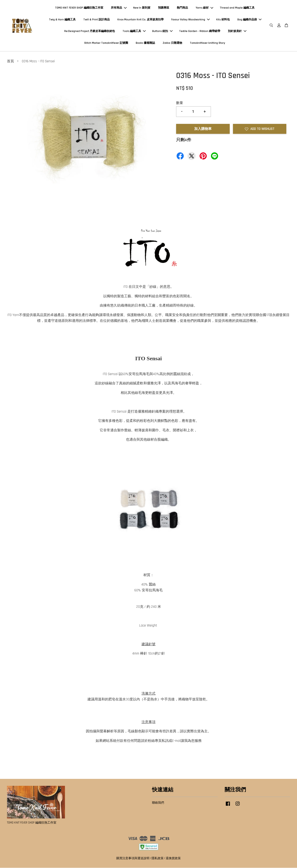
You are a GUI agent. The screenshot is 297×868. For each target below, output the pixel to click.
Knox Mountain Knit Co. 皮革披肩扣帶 (140, 20)
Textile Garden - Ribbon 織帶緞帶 (200, 31)
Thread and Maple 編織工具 (237, 8)
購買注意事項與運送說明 (133, 859)
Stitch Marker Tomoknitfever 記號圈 (106, 43)
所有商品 (119, 8)
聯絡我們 (158, 803)
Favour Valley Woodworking (190, 20)
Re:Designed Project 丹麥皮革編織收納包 (90, 31)
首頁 (10, 61)
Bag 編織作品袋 (249, 20)
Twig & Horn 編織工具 (62, 20)
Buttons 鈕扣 (162, 31)
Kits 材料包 (223, 20)
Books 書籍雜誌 (145, 43)
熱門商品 (182, 8)
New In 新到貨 (142, 8)
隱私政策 (158, 859)
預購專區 (164, 8)
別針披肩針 (237, 31)
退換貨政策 (173, 859)
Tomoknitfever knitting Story (207, 43)
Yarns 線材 (204, 8)
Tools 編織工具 (134, 31)
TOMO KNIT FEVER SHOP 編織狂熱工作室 (79, 8)
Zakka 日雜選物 (172, 43)
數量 (180, 103)
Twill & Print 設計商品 (97, 20)
